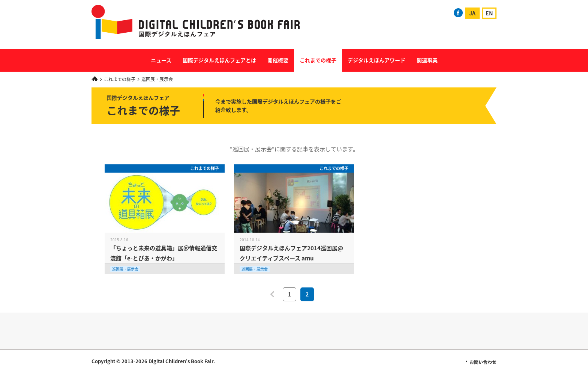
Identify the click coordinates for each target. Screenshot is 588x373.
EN (489, 13)
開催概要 (278, 60)
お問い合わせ (483, 362)
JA (472, 13)
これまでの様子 (318, 60)
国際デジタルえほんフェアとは (219, 60)
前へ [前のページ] (272, 294)
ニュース (161, 60)
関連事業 (427, 60)
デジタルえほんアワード (376, 60)
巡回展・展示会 (125, 269)
